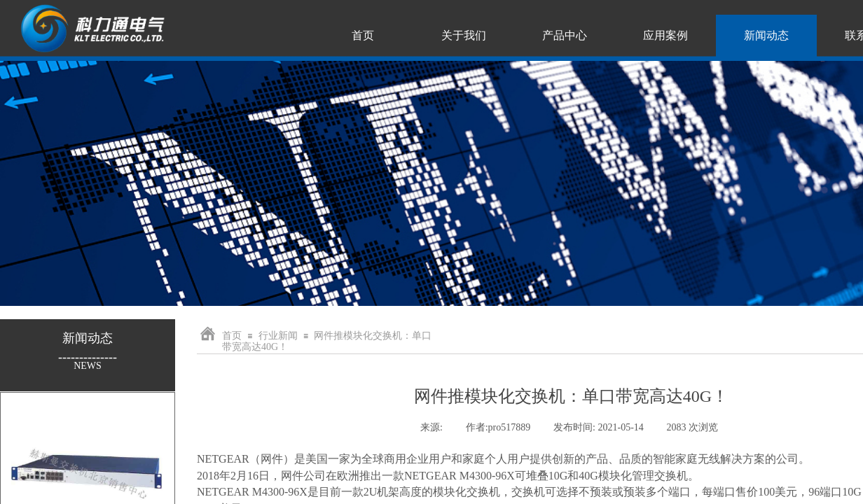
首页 (232, 336)
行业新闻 (278, 336)
